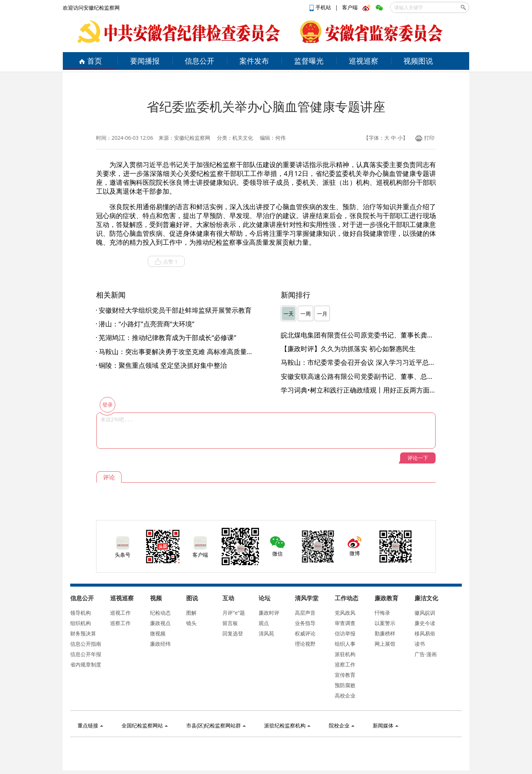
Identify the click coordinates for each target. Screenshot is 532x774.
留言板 (230, 623)
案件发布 (254, 61)
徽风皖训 (425, 613)
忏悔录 (382, 613)
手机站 (321, 7)
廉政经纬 (160, 644)
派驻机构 (345, 654)
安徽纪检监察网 (192, 138)
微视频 (158, 633)
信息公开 (199, 61)
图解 (191, 613)
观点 (264, 623)
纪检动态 (160, 613)
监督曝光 (309, 61)
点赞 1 (166, 262)
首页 (90, 61)
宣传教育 (345, 675)
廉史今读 (425, 623)
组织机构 (81, 623)
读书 (420, 644)
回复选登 (233, 633)
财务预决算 (83, 633)
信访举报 (345, 633)
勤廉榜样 (385, 633)
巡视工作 (120, 613)
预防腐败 (345, 685)
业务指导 (305, 623)
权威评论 (305, 633)
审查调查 (345, 623)
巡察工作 (120, 623)
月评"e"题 (234, 613)
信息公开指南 (86, 644)
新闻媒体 (386, 725)
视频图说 (418, 61)
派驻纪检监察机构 (287, 725)
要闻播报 (145, 61)
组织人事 (345, 644)
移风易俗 (425, 633)
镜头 (191, 623)
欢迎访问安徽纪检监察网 (91, 8)
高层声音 (305, 613)
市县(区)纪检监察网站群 (216, 725)
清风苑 (266, 633)
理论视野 (305, 644)
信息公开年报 (86, 654)
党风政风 (345, 613)
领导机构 (81, 613)
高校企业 (345, 695)
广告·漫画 (426, 654)
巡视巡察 (364, 61)
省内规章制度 (86, 664)
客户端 (350, 7)
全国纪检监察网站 (145, 725)
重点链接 (90, 725)
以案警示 (385, 623)
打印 (425, 138)
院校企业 (342, 725)
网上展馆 (385, 644)
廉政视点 (160, 623)
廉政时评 (269, 613)
